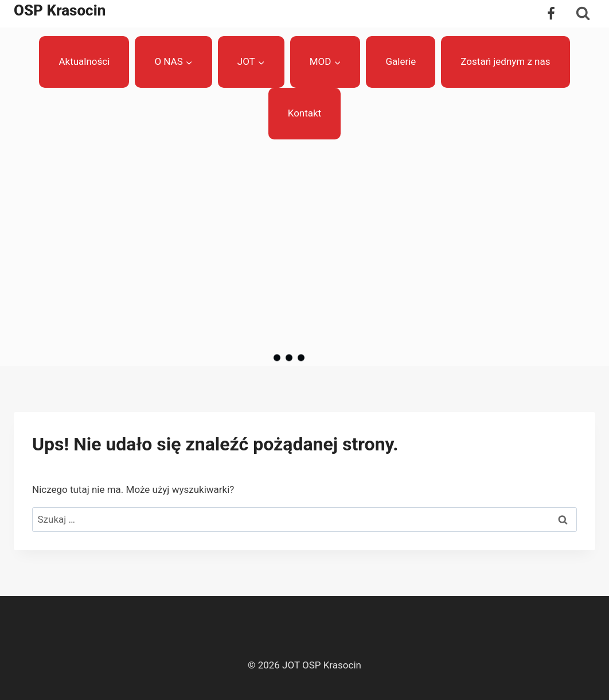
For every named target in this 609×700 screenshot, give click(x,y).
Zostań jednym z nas (505, 61)
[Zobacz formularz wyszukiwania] (583, 13)
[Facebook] (551, 14)
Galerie (401, 61)
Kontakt (305, 113)
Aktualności (84, 61)
